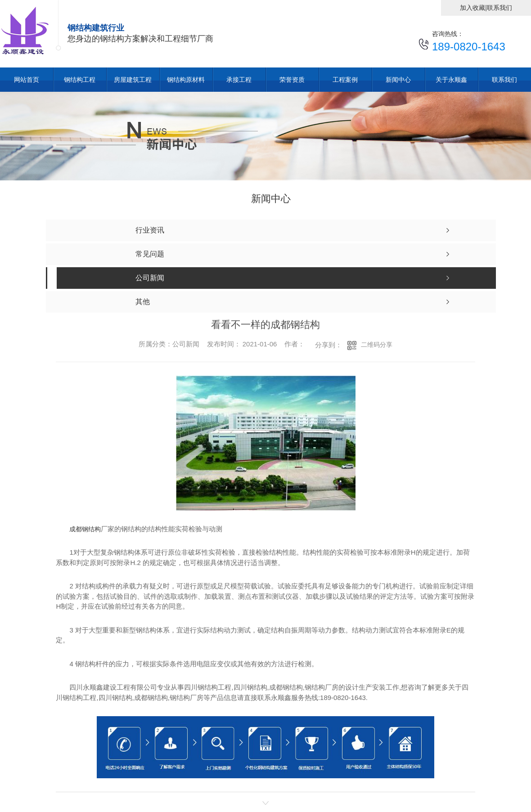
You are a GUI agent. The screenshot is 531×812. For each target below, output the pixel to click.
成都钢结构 (85, 529)
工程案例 (345, 80)
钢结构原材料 (186, 80)
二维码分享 (377, 345)
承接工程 (239, 80)
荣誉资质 (292, 80)
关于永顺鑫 (451, 80)
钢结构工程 (80, 80)
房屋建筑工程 (133, 80)
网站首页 (27, 80)
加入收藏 (472, 8)
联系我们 (499, 8)
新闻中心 (398, 80)
